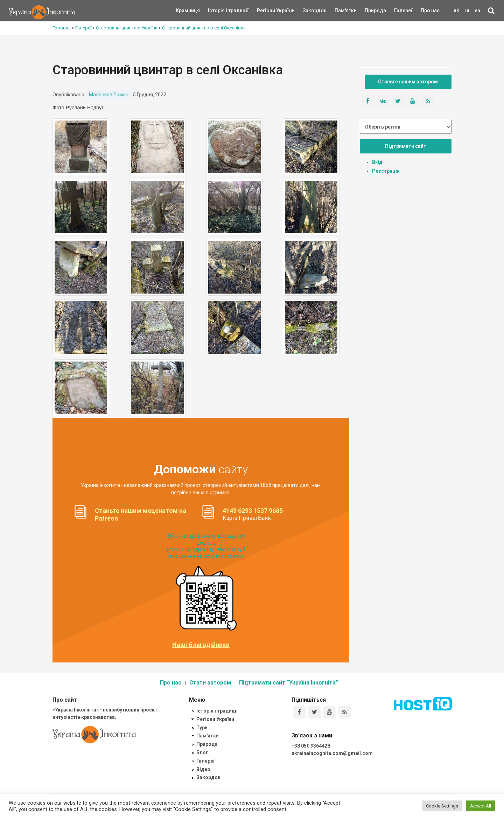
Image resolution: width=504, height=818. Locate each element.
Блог (202, 752)
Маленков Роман (109, 95)
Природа (370, 11)
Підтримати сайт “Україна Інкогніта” (289, 683)
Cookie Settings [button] (442, 806)
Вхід (377, 162)
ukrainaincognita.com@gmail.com (332, 753)
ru (467, 11)
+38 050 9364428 (311, 746)
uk (456, 11)
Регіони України (266, 11)
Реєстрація (386, 171)
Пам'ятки (340, 11)
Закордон (309, 11)
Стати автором (210, 683)
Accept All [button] (481, 806)
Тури (202, 728)
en (477, 11)
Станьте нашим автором (408, 82)
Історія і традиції (218, 11)
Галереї (403, 11)
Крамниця (188, 11)
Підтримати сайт (406, 146)
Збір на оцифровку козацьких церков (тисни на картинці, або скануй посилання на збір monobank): (206, 546)
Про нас (430, 11)
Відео (203, 769)
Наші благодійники (201, 645)
